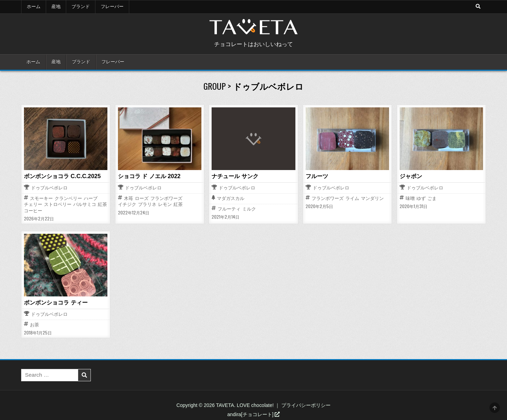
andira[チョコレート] (254, 414)
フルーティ (229, 209)
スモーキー (41, 198)
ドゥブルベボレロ (49, 188)
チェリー (33, 204)
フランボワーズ (166, 198)
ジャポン (411, 176)
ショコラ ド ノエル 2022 (149, 176)
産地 (56, 7)
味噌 (410, 198)
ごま (432, 198)
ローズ (142, 198)
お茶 (35, 324)
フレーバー (112, 7)
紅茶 (102, 204)
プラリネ (147, 204)
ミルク (249, 209)
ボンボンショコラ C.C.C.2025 (62, 176)
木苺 (129, 198)
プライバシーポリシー (306, 405)
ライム (352, 198)
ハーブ (91, 198)
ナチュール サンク (235, 176)
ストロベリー (58, 204)
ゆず (421, 198)
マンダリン (372, 198)
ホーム (34, 7)
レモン (165, 204)
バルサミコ (85, 204)
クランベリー (68, 198)
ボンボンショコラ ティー (56, 302)
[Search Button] (478, 7)
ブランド (81, 7)
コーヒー (33, 211)
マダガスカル (231, 199)
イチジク (127, 204)
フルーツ (317, 176)
